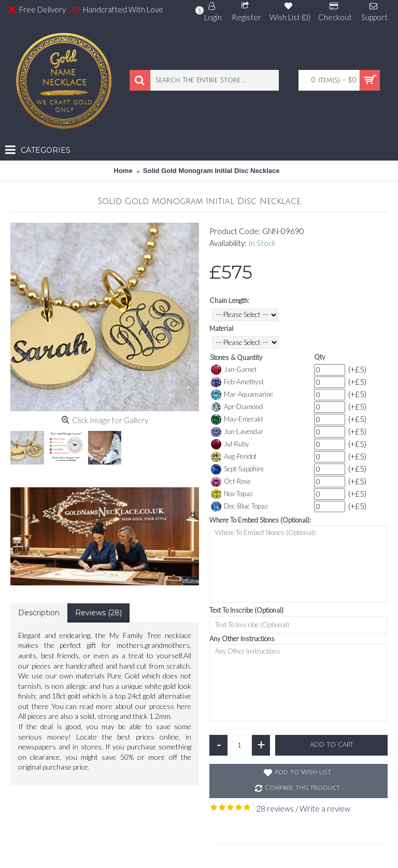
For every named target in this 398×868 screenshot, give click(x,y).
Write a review (325, 808)
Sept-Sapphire (237, 469)
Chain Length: (229, 300)
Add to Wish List (303, 772)
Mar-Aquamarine (242, 395)
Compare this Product (302, 788)
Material (221, 328)
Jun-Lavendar (237, 432)
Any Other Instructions (242, 639)
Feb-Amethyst (237, 382)
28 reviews (275, 808)
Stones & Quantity (236, 357)
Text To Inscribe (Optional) (246, 610)
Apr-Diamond (237, 407)
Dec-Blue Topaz (239, 507)
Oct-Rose (231, 482)
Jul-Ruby (230, 444)
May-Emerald (237, 419)
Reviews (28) (98, 613)
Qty (319, 357)
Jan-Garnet (234, 370)
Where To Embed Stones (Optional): (260, 520)
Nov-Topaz (232, 494)
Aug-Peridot (234, 457)
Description (39, 613)
